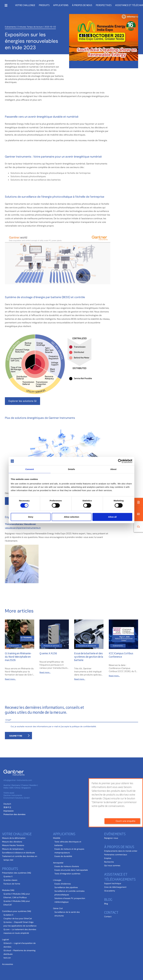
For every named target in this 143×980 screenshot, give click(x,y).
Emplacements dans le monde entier (121, 851)
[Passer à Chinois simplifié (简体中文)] (7, 807)
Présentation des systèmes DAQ (17, 873)
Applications (61, 5)
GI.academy (110, 891)
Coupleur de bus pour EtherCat (18, 918)
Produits (44, 5)
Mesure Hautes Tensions (13, 845)
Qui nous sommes (112, 865)
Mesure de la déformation (14, 838)
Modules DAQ (8, 890)
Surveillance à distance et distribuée (19, 853)
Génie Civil (58, 908)
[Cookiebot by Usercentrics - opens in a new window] (120, 461)
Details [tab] (71, 469)
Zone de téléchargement (115, 887)
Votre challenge (25, 5)
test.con (7, 958)
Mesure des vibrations (12, 842)
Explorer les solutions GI (22, 401)
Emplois (108, 858)
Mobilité (57, 838)
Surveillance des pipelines (66, 887)
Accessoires (8, 964)
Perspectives (104, 5)
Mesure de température (13, 849)
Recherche (109, 862)
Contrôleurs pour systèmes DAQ (17, 911)
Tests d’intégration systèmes (67, 874)
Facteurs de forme (12, 884)
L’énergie (57, 880)
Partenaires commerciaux (116, 855)
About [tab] (113, 469)
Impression (9, 811)
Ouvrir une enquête (125, 793)
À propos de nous (82, 5)
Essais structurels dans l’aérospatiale (71, 870)
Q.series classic (10, 880)
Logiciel (5, 939)
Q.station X (8, 915)
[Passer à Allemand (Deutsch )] (7, 804)
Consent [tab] (30, 469)
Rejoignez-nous (111, 838)
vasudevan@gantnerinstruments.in (23, 528)
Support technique (113, 883)
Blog (108, 899)
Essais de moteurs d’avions (67, 866)
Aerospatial (58, 863)
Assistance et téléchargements (120, 877)
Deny (31, 517)
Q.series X (8, 876)
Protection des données (14, 814)
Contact (111, 912)
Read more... (10, 679)
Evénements (10, 26)
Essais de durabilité (63, 856)
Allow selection (71, 517)
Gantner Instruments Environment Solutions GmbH (17, 797)
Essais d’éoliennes (63, 884)
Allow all (112, 517)
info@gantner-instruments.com (18, 780)
